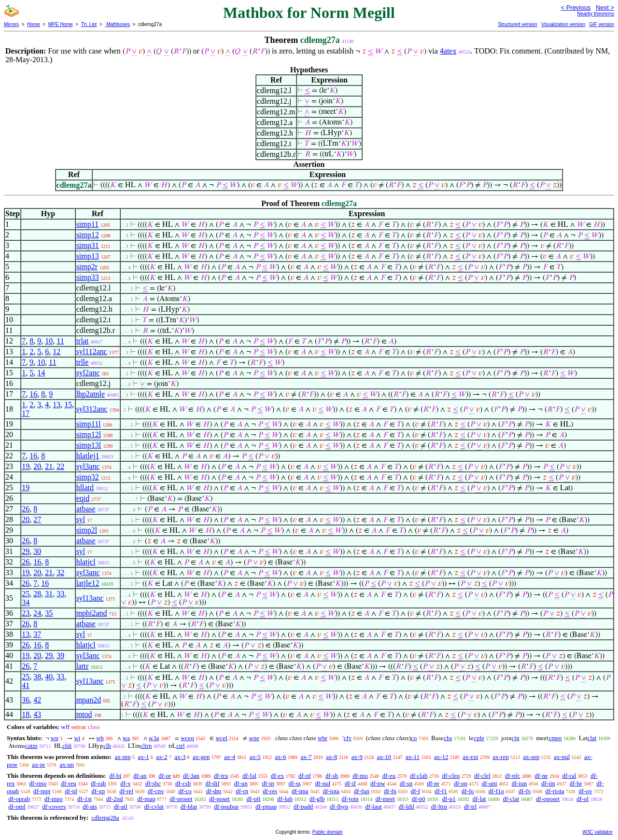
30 (37, 551)
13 (56, 405)
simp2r (87, 267)
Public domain (328, 832)
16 (33, 394)
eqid (83, 498)
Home (34, 24)
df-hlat (189, 806)
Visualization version (563, 24)
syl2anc (88, 373)
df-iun (519, 783)
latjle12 (88, 583)
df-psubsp (226, 806)
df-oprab (19, 799)
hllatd (85, 488)
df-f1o (497, 791)
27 (37, 519)
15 (68, 405)
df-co (185, 791)
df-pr (433, 783)
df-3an (191, 776)
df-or (165, 776)
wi (77, 738)
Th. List (89, 24)
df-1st (84, 799)
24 (37, 613)
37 (37, 634)
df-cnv (156, 791)
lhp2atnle (91, 394)
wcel (221, 738)
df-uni (490, 783)
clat (592, 738)
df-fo (468, 791)
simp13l (89, 445)
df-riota (555, 791)
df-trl (471, 806)
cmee (555, 738)
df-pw (378, 783)
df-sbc (153, 783)
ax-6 (281, 757)
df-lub (285, 799)
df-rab (98, 783)
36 (26, 700)
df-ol (583, 799)
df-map (146, 799)
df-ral (569, 776)
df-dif (212, 783)
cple (479, 738)
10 (49, 341)
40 (49, 677)
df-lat (479, 799)
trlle (83, 362)
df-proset (181, 799)
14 (41, 373)
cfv (348, 738)
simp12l (89, 434)
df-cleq (451, 776)
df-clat (511, 799)
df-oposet (548, 799)
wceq (187, 738)
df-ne (541, 776)
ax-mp (123, 757)
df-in (268, 783)
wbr (323, 738)
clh (107, 746)
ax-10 (384, 757)
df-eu (389, 776)
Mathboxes (117, 24)
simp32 (88, 477)
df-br (576, 783)
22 (60, 466)
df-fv (525, 791)
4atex (448, 51)
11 (60, 341)
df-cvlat (154, 806)
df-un (241, 783)
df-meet (385, 799)
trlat (83, 341)
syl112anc (92, 351)
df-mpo (54, 799)
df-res (270, 791)
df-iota (331, 791)
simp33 (88, 277)
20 (37, 466)
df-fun (362, 791)
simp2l (87, 530)
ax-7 (306, 757)
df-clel (482, 776)
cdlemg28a (105, 818)
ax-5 (255, 757)
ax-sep (531, 757)
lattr (83, 666)
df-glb (317, 799)
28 (37, 594)
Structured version (517, 24)
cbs (448, 738)
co (414, 738)
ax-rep (500, 757)
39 (60, 655)
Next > (605, 7)
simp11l (89, 424)
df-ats (90, 806)
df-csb (183, 783)
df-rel (126, 791)
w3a (154, 738)
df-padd (303, 806)
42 (37, 700)
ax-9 (357, 757)
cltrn (146, 746)
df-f (416, 791)
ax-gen (201, 757)
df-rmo (38, 783)
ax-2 (162, 757)
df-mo (360, 776)
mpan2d (89, 700)
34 (26, 602)
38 (37, 677)
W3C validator (597, 832)
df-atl (121, 806)
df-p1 (449, 799)
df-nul (323, 783)
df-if (350, 783)
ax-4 (230, 757)
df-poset (219, 799)
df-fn (390, 791)
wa (126, 738)
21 (49, 466)
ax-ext (470, 757)
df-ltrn (439, 806)
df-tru (221, 776)
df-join (350, 799)
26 (26, 509)
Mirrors (11, 24)
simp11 (88, 224)
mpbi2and (92, 613)
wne (254, 738)
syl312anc (92, 409)
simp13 (88, 256)
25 (26, 594)
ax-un (67, 764)
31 (49, 594)
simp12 (88, 235)
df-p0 (419, 799)
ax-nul (562, 757)
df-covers (54, 806)
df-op (461, 783)
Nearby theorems (596, 14)
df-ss (294, 783)
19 (26, 466)
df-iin (548, 783)
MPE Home (61, 24)
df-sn (406, 783)
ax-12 (441, 757)
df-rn (242, 791)
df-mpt (42, 791)
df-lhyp (339, 806)
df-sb (332, 776)
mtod (84, 714)
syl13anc (90, 598)
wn (55, 738)
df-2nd (115, 799)
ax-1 (144, 757)
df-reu (69, 783)
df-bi (115, 776)
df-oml (17, 806)
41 (26, 685)
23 (26, 613)
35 (49, 613)
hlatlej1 (88, 456)
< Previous (576, 7)
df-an (140, 776)
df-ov (585, 791)
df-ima (300, 791)
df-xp (98, 791)
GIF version (602, 24)
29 (26, 551)
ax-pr (38, 764)
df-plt (254, 799)
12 (56, 351)
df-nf (305, 776)
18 (26, 714)
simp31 (88, 245)
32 (60, 572)
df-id (71, 791)
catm (31, 746)
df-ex (277, 776)
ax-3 (180, 757)
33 (60, 594)
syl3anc (88, 466)
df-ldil (407, 806)
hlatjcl (86, 562)
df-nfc (513, 776)
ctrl (180, 746)
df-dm (214, 791)
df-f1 (441, 791)
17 (26, 413)
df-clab (419, 776)
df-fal (249, 776)
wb (100, 738)
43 (37, 714)
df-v (126, 783)
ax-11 (413, 757)
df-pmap (266, 806)
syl (81, 519)
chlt (67, 746)
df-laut (373, 806)
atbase (86, 509)
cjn (516, 738)
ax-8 (331, 757)
